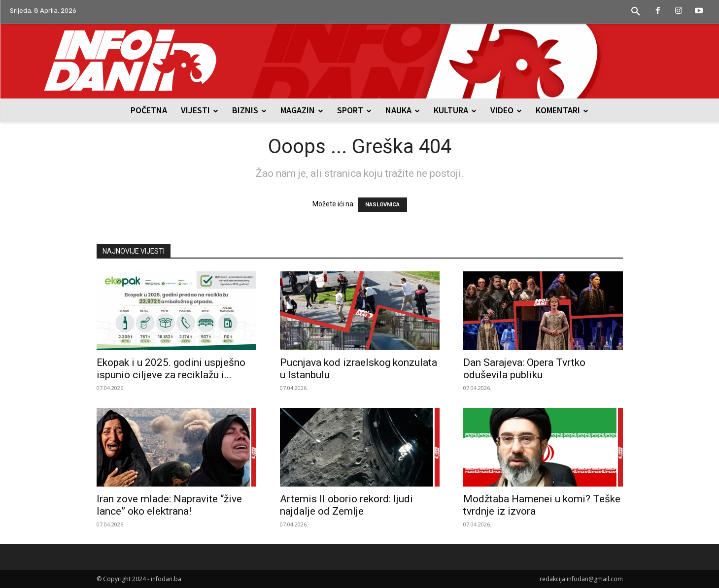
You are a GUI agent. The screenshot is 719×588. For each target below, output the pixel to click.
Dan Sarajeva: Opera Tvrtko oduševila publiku (524, 369)
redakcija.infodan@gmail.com (581, 579)
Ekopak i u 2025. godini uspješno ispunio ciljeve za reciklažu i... (171, 369)
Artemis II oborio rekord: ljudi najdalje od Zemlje (346, 505)
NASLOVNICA (382, 205)
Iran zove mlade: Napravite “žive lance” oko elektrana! (169, 505)
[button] (636, 12)
